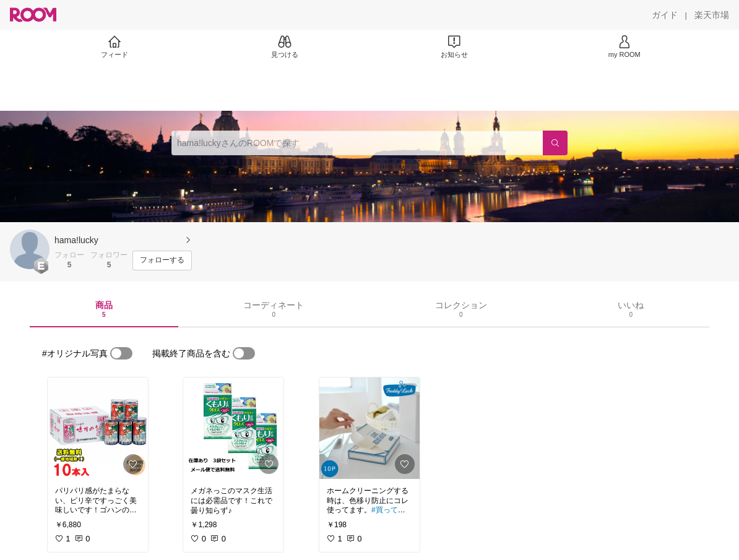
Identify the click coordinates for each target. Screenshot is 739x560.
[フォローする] (162, 261)
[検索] (555, 143)
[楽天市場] (712, 15)
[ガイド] (665, 15)
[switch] (121, 353)
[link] (98, 428)
